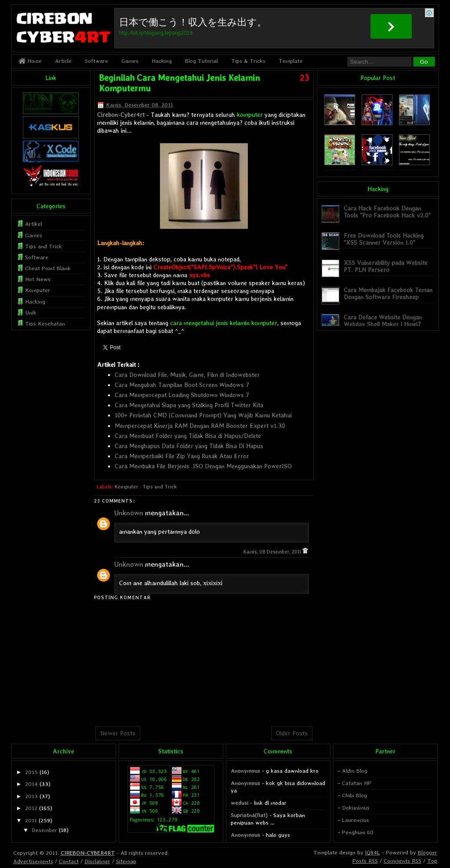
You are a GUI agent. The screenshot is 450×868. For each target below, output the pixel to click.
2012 (31, 808)
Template (291, 61)
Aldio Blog (355, 771)
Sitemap (126, 861)
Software (96, 61)
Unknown (129, 513)
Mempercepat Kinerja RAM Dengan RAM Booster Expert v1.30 (200, 426)
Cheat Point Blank (48, 268)
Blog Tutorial (201, 61)
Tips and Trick (160, 487)
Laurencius (356, 820)
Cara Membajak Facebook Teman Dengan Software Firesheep (388, 293)
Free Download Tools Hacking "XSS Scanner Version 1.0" (384, 239)
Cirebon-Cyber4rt (121, 115)
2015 (31, 772)
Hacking (162, 61)
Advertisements (33, 861)
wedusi (240, 803)
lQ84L (373, 852)
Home (30, 61)
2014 (31, 784)
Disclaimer (97, 861)
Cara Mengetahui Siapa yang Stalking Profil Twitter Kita (189, 405)
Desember (44, 830)
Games (130, 61)
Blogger (428, 852)
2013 (31, 796)
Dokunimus (356, 808)
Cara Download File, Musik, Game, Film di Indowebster (187, 375)
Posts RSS (365, 861)
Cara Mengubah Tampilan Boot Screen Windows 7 (182, 385)
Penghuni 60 (358, 832)
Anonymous (245, 771)
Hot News (38, 279)
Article (63, 61)
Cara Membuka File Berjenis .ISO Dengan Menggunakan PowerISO (203, 466)
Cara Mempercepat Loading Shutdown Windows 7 (182, 395)
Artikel (34, 224)
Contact (69, 861)
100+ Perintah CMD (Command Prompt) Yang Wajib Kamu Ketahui (203, 415)
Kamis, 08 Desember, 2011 (273, 552)
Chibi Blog (354, 795)
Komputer (127, 487)
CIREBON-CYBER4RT (88, 853)
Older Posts (292, 733)
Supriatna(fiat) (249, 815)
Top (432, 861)
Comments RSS (403, 861)
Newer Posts (118, 733)
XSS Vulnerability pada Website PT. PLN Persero (386, 266)
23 (304, 78)
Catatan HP (357, 783)
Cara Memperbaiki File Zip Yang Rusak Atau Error (182, 456)
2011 (31, 820)
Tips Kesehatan (45, 324)
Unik (31, 313)
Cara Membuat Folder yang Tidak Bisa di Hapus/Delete (188, 436)
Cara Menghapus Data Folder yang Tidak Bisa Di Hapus (189, 446)
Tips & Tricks (248, 61)
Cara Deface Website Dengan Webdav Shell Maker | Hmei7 (383, 320)
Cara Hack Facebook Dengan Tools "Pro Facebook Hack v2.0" (387, 212)
